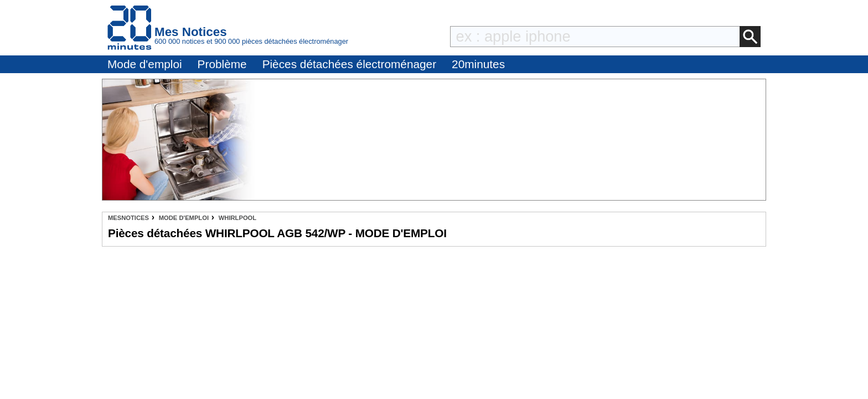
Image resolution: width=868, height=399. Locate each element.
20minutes (478, 64)
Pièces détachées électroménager (349, 64)
